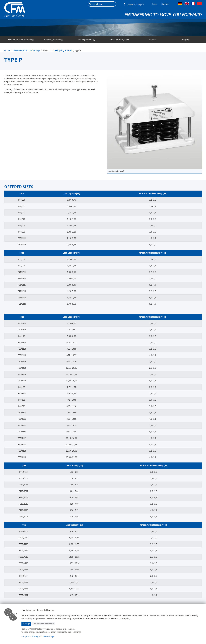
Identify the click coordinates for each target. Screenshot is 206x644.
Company (185, 40)
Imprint (26, 637)
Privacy (35, 637)
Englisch (187, 3)
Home (7, 50)
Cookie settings (47, 637)
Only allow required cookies (43, 624)
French (193, 3)
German (180, 3)
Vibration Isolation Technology (21, 40)
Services (152, 40)
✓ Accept (26, 624)
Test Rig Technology (87, 40)
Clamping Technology (54, 40)
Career (155, 4)
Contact (165, 4)
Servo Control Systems (119, 40)
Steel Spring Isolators (63, 50)
